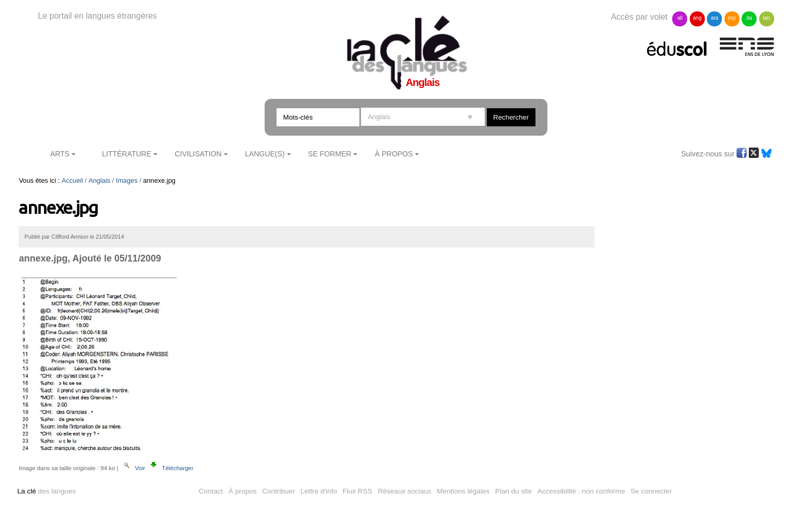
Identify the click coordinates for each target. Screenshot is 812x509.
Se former (330, 154)
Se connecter (651, 491)
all (680, 18)
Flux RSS (357, 491)
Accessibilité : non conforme (581, 491)
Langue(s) (265, 154)
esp (732, 18)
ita (749, 18)
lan (767, 18)
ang (697, 18)
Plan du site (513, 491)
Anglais (99, 180)
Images (127, 180)
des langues (46, 491)
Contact (211, 491)
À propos (242, 491)
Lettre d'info (319, 491)
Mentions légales (463, 491)
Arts (60, 154)
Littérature (127, 154)
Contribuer (278, 491)
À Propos (394, 154)
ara (715, 18)
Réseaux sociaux (404, 491)
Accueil (72, 180)
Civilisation (198, 154)
